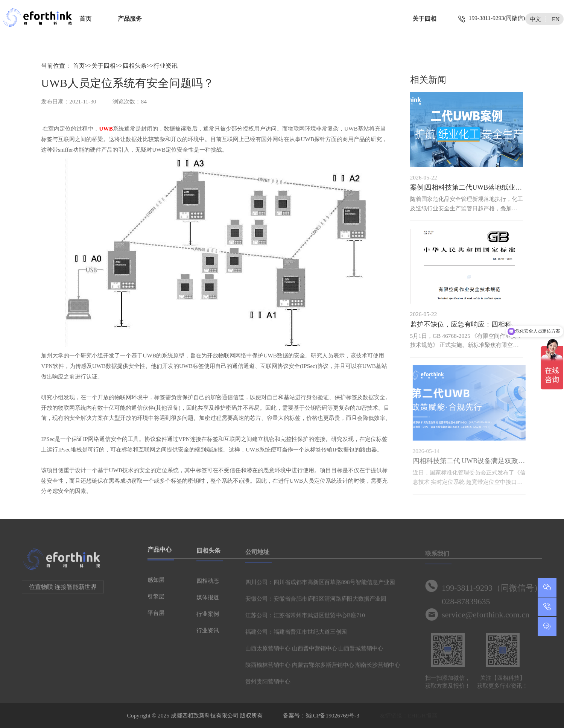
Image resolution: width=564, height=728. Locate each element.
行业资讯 (166, 66)
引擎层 (156, 599)
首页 (85, 19)
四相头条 (135, 66)
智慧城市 (338, 19)
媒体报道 (208, 600)
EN (556, 19)
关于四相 (424, 19)
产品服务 (130, 19)
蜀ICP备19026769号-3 (332, 715)
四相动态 (208, 584)
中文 (535, 19)
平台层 (156, 615)
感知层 (156, 582)
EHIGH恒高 (423, 715)
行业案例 (208, 617)
